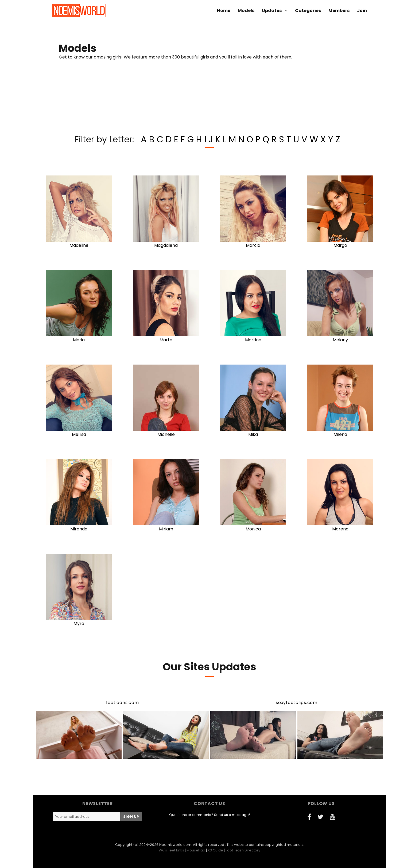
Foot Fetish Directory (243, 850)
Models (246, 11)
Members (339, 11)
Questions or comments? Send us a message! (210, 815)
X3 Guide (215, 850)
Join (362, 11)
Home (224, 11)
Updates (272, 11)
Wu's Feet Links (171, 850)
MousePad (196, 850)
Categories (308, 11)
